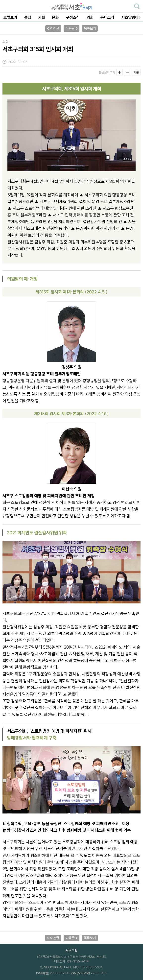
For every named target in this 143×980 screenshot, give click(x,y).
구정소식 (73, 17)
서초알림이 (130, 17)
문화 (55, 17)
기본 (136, 72)
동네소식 (107, 17)
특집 (28, 17)
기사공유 (137, 62)
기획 (42, 17)
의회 (90, 17)
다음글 (70, 28)
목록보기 (90, 28)
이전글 (55, 28)
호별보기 (10, 17)
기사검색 (137, 6)
